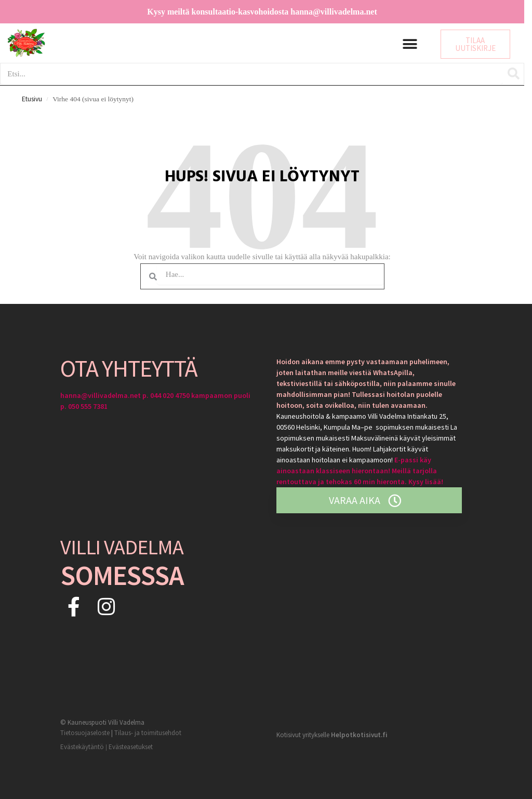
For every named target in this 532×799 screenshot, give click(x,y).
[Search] (513, 74)
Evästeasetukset (131, 747)
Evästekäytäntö (82, 747)
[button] (410, 44)
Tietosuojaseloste (85, 733)
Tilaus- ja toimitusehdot (148, 733)
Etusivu (32, 99)
